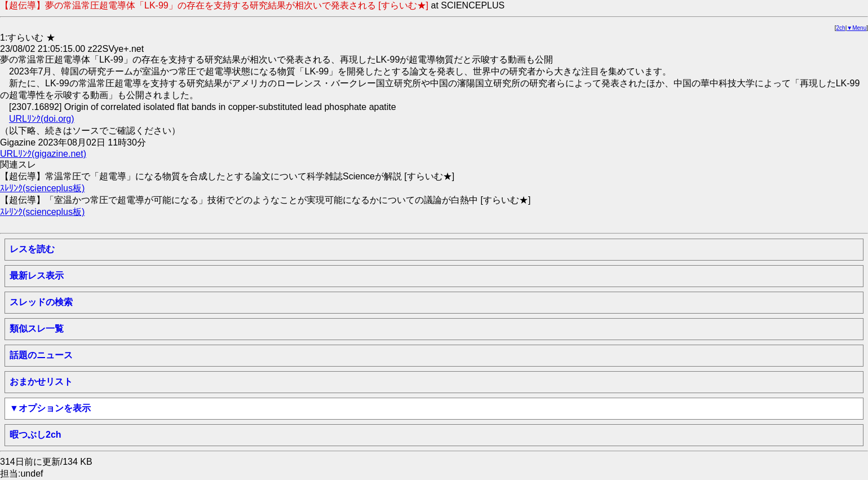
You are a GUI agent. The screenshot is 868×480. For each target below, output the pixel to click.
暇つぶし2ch (36, 435)
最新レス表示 (37, 276)
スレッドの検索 (41, 302)
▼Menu (856, 28)
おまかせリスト (41, 382)
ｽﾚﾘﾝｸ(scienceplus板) (42, 188)
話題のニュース (41, 355)
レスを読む (32, 249)
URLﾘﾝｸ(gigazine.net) (43, 154)
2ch (841, 28)
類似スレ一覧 (37, 329)
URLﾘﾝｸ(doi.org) (42, 119)
